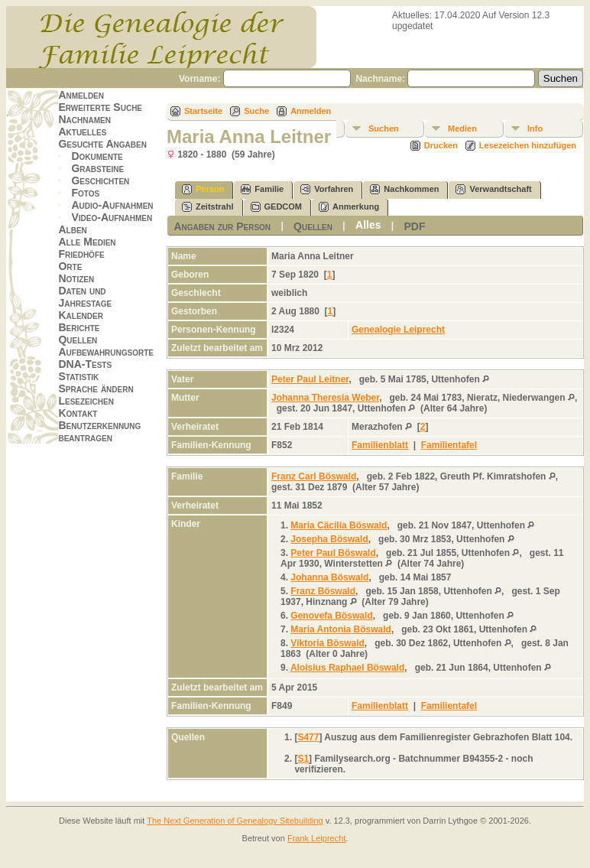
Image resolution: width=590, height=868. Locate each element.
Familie (262, 189)
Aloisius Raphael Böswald (347, 668)
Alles (368, 225)
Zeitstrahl (208, 207)
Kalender (80, 315)
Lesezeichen (86, 401)
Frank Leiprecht (316, 838)
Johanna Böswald (329, 577)
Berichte (79, 327)
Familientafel (449, 445)
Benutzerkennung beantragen (99, 431)
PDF (415, 226)
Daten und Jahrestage (85, 297)
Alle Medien (87, 242)
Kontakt (78, 413)
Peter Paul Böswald (333, 553)
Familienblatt (380, 445)
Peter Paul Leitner (310, 379)
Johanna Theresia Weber (325, 398)
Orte (70, 266)
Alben (72, 229)
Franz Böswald (323, 591)
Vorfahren (327, 189)
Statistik (78, 376)
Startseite (203, 111)
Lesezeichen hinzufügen (528, 145)
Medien (462, 128)
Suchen (384, 128)
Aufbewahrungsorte (106, 352)
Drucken (441, 145)
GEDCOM (277, 207)
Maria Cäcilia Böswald (339, 525)
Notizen (76, 278)
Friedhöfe (81, 254)
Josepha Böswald (329, 539)
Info (535, 128)
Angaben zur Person (222, 226)
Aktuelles (82, 132)
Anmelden (81, 95)
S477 (308, 737)
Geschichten (100, 180)
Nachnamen (84, 119)
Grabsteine (97, 168)
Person (203, 189)
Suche (256, 111)
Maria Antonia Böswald (341, 629)
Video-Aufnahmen (112, 217)
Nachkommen (404, 189)
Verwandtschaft (493, 189)
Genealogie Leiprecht (398, 330)
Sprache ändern (96, 388)
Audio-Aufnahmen (112, 205)
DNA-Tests (85, 364)
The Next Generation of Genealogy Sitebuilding (235, 821)
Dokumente (97, 156)
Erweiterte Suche (100, 107)
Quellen (78, 340)
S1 (303, 759)
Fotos (85, 193)
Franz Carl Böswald (314, 476)
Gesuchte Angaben (102, 144)
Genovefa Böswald (331, 616)
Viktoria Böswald (327, 643)
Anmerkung (349, 207)
